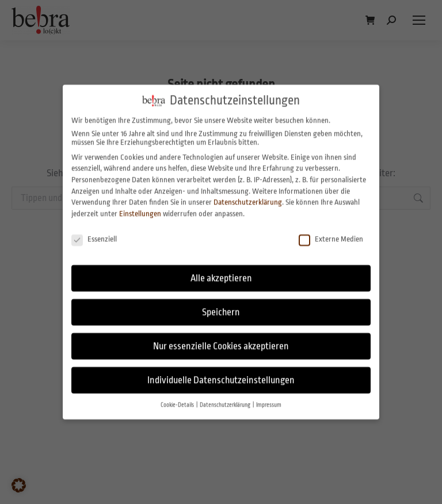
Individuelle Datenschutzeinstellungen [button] (221, 372)
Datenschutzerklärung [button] (226, 397)
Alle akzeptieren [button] (221, 270)
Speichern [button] (221, 304)
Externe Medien (331, 230)
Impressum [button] (269, 397)
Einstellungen (140, 205)
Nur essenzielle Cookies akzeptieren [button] (221, 338)
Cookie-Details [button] (178, 397)
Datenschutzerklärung (248, 194)
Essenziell (94, 230)
